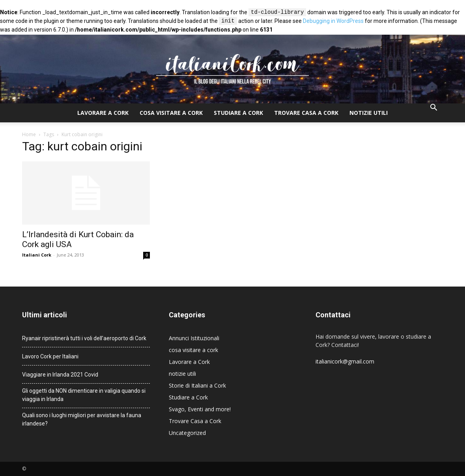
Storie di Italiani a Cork (197, 385)
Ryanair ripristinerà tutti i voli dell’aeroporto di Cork (84, 338)
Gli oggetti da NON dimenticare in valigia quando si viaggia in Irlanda (84, 395)
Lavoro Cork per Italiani (50, 356)
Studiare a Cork (238, 113)
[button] (434, 108)
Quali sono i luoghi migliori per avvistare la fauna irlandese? (82, 419)
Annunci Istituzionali (194, 338)
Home (29, 134)
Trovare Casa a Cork (306, 113)
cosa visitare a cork (171, 113)
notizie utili (369, 113)
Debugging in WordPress (333, 21)
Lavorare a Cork (103, 113)
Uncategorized (187, 433)
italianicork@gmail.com (345, 361)
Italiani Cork (37, 255)
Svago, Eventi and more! (200, 409)
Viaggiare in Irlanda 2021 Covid (60, 375)
